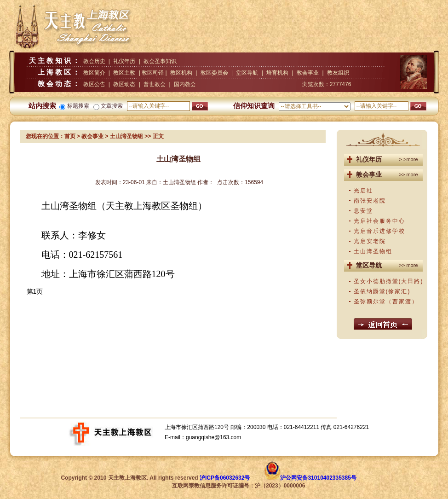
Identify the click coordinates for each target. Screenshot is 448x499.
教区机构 (181, 73)
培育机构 (277, 73)
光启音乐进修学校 (379, 231)
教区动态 (124, 84)
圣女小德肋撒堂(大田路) (389, 281)
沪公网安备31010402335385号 (318, 478)
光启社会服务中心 (379, 221)
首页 (70, 136)
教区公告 (94, 84)
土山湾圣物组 (373, 251)
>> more (409, 174)
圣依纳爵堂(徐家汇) (382, 291)
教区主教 (124, 73)
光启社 (363, 191)
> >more (409, 159)
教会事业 (308, 73)
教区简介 (94, 73)
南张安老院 (370, 201)
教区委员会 (214, 73)
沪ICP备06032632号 (225, 478)
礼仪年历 (124, 61)
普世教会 (155, 84)
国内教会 (185, 84)
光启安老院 (370, 241)
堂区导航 (247, 73)
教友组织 (338, 73)
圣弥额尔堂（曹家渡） (386, 302)
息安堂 (363, 211)
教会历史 (94, 61)
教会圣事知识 (160, 61)
